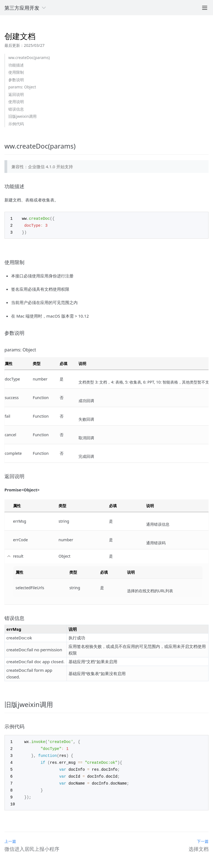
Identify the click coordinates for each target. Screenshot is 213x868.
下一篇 (203, 837)
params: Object (22, 87)
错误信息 (16, 109)
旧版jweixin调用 (22, 116)
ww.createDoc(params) (29, 58)
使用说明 (16, 102)
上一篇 (10, 837)
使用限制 (16, 72)
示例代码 (16, 124)
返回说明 (16, 94)
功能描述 (16, 65)
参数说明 (16, 80)
